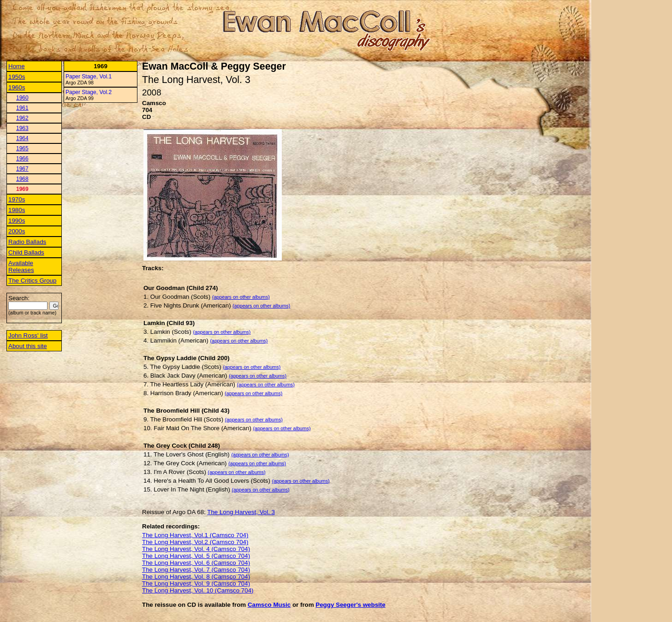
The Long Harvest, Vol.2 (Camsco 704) (195, 542)
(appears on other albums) (241, 297)
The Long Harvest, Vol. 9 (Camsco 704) (196, 583)
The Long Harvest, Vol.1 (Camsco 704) (195, 535)
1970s (17, 199)
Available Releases (21, 267)
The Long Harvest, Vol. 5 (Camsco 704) (196, 556)
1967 (22, 169)
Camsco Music (269, 605)
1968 (22, 179)
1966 (22, 159)
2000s (17, 231)
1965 (22, 148)
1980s (17, 210)
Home (17, 66)
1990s (17, 221)
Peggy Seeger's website (350, 605)
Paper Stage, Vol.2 (89, 92)
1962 (22, 118)
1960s (17, 87)
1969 (22, 189)
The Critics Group (32, 281)
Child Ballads (26, 252)
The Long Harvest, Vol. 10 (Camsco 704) (198, 590)
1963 (22, 128)
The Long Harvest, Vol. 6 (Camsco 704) (196, 563)
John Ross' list (28, 335)
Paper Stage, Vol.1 (89, 77)
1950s (17, 77)
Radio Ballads (27, 242)
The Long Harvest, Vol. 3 (241, 512)
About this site (28, 346)
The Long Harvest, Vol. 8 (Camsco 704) (196, 577)
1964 (22, 138)
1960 (22, 98)
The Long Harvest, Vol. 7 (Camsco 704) (196, 570)
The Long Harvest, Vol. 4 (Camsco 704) (196, 549)
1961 (22, 108)
